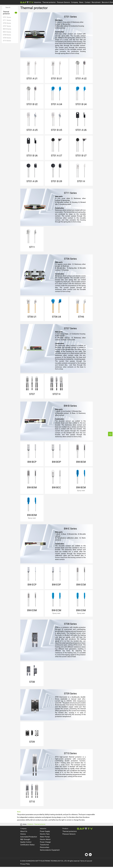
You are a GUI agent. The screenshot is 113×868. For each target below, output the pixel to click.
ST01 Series (7, 17)
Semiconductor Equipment (50, 851)
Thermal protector (49, 2)
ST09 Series (7, 38)
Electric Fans (45, 835)
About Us (24, 832)
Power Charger (45, 843)
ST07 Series (7, 26)
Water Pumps (45, 838)
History (23, 835)
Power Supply (45, 832)
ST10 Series (7, 41)
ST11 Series (7, 20)
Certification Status (27, 846)
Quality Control (26, 843)
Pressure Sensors (63, 2)
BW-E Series (7, 32)
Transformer (44, 846)
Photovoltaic (45, 848)
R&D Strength (25, 840)
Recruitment (96, 2)
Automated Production (29, 838)
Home (24, 825)
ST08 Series (7, 35)
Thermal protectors (70, 832)
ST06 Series (7, 23)
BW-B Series (7, 29)
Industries (38, 2)
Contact (88, 2)
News (81, 2)
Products (30, 825)
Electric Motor (45, 840)
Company (75, 2)
